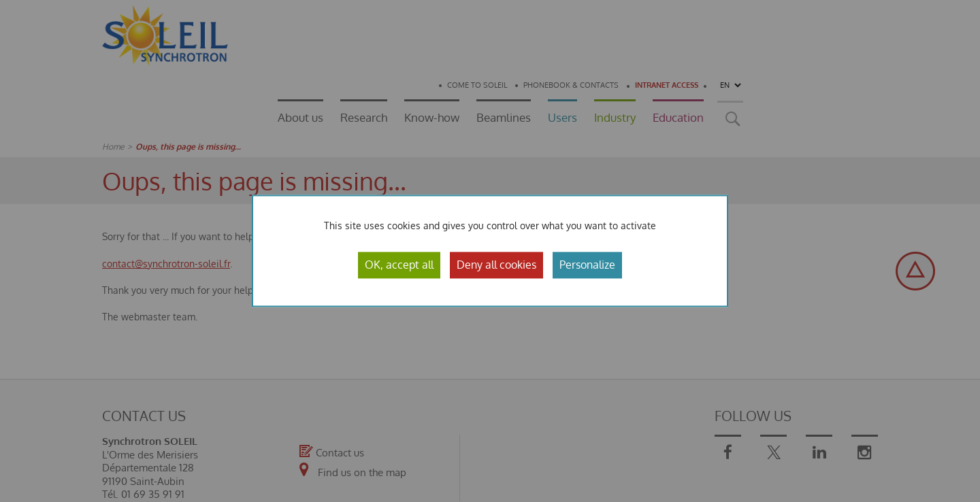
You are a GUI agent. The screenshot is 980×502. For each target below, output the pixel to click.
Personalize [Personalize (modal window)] (587, 265)
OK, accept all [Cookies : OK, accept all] (399, 265)
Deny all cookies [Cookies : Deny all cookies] (496, 265)
